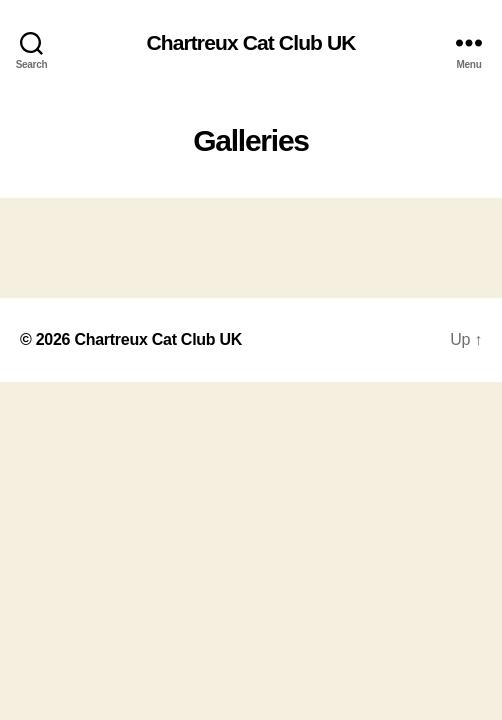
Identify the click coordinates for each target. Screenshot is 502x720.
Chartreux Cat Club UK (250, 42)
